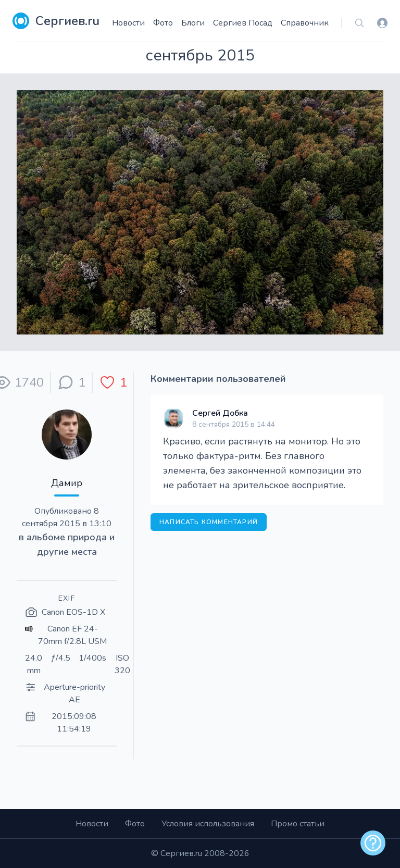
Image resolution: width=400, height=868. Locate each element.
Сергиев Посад (243, 23)
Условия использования (208, 824)
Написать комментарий (209, 522)
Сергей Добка (220, 413)
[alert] (373, 843)
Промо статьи (298, 824)
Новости (128, 23)
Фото (163, 23)
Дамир (67, 483)
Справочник (305, 23)
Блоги (193, 23)
